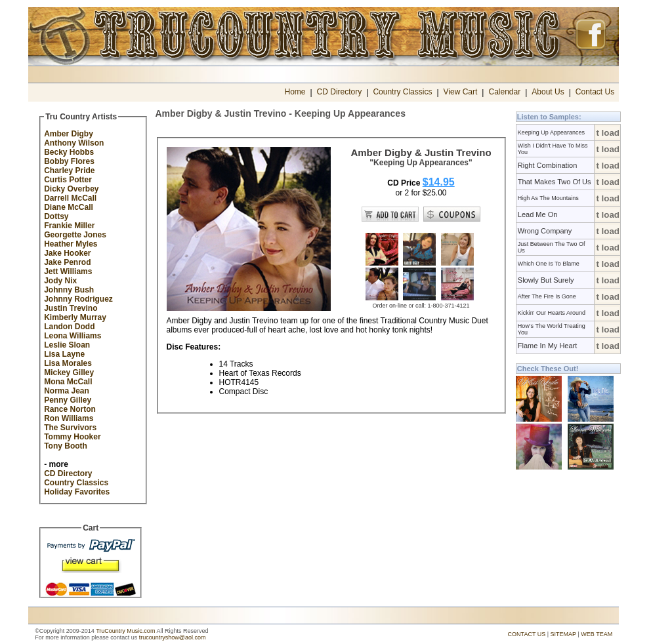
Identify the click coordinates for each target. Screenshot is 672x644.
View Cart (461, 92)
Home (295, 92)
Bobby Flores (69, 161)
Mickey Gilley (69, 372)
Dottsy (56, 216)
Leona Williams (73, 336)
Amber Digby (69, 134)
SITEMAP (563, 634)
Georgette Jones (75, 235)
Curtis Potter (68, 180)
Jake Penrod (67, 262)
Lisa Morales (68, 363)
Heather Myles (71, 244)
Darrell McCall (70, 198)
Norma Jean (67, 391)
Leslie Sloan (67, 345)
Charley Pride (69, 171)
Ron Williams (69, 418)
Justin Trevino (71, 308)
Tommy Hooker (72, 437)
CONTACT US (527, 634)
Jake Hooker (67, 253)
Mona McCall (68, 382)
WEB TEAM (597, 634)
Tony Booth (66, 446)
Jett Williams (68, 272)
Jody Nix (60, 281)
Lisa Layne (64, 354)
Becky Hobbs (69, 152)
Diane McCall (69, 207)
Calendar (504, 92)
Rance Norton (70, 409)
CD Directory (340, 92)
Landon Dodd (69, 327)
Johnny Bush (69, 290)
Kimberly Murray (75, 317)
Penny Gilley (68, 400)
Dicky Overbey (71, 189)
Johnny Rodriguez (78, 299)
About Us (548, 92)
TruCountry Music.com (125, 631)
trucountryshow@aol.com (173, 637)
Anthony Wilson (74, 143)
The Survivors (70, 428)
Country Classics (402, 92)
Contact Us (595, 92)
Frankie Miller (69, 226)
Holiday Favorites (77, 492)
